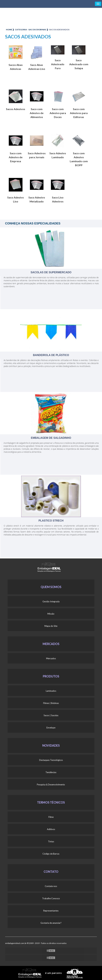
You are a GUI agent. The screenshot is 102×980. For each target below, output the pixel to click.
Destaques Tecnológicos (51, 760)
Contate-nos (51, 886)
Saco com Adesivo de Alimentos (37, 113)
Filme (51, 817)
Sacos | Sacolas (51, 715)
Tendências (51, 772)
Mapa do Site (51, 626)
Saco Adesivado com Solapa (79, 64)
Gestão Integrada (51, 601)
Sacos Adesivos (16, 109)
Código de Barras (51, 854)
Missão (51, 614)
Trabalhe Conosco (51, 898)
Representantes (51, 911)
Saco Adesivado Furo (58, 64)
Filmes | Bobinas (51, 703)
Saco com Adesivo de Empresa (16, 157)
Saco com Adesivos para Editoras (79, 113)
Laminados (51, 691)
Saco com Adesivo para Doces (58, 113)
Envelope (51, 728)
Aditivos (51, 829)
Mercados (51, 658)
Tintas (51, 841)
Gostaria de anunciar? (51, 923)
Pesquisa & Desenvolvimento (51, 785)
